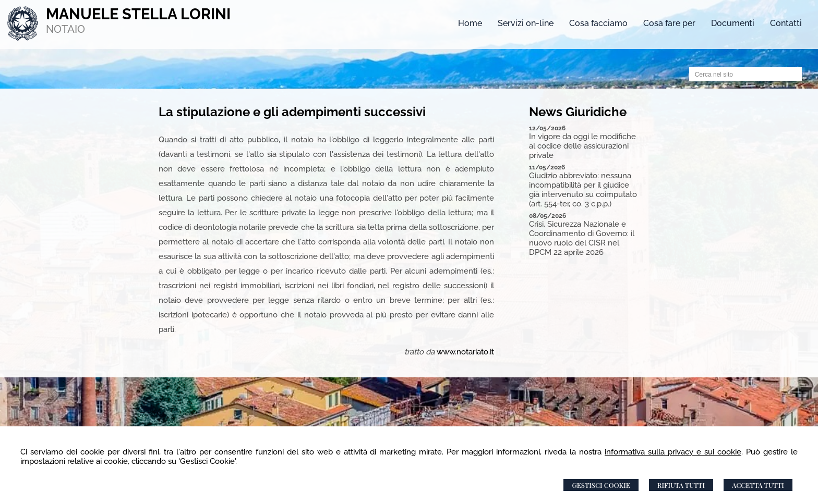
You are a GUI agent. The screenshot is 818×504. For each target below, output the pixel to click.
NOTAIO (65, 29)
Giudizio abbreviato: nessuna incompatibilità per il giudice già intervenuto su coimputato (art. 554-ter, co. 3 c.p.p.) (583, 190)
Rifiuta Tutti (681, 485)
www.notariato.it (465, 352)
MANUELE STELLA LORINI (138, 14)
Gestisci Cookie (601, 485)
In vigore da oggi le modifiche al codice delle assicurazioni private (582, 146)
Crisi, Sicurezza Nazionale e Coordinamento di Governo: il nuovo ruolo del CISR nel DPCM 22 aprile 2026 (582, 238)
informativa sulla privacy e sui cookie (673, 452)
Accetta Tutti (758, 485)
